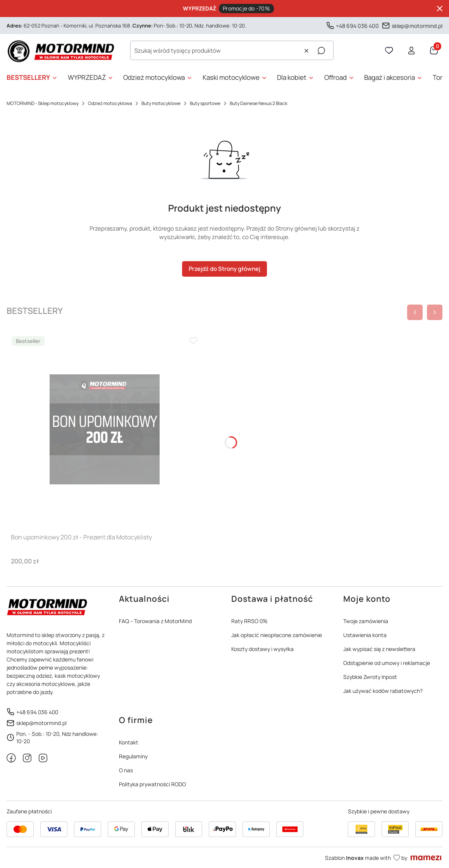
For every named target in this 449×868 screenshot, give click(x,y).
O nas (126, 770)
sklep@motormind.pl (417, 26)
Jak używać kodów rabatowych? (383, 691)
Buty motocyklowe (161, 103)
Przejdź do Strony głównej (224, 269)
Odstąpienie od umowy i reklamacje (387, 663)
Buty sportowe (205, 103)
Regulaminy (133, 756)
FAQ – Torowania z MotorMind (155, 621)
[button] (321, 51)
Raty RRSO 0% (249, 621)
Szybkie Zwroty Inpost (370, 677)
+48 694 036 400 (357, 26)
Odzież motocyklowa (110, 103)
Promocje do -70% (246, 8)
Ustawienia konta (365, 635)
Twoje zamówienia (366, 621)
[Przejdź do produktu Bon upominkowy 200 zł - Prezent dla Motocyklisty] (105, 429)
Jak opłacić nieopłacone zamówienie (277, 635)
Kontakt (129, 742)
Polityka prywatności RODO (152, 784)
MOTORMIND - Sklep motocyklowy (43, 103)
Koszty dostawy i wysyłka (262, 649)
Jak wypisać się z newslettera (379, 649)
